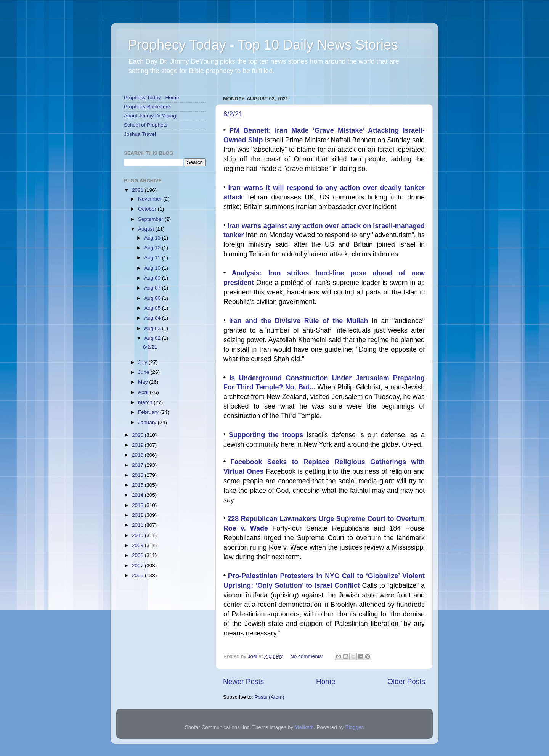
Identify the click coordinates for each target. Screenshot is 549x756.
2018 (138, 455)
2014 (138, 495)
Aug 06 (153, 298)
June (144, 372)
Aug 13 (153, 238)
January (148, 422)
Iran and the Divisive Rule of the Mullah (300, 321)
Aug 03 (153, 328)
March (146, 402)
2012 (138, 515)
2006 (138, 575)
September (151, 219)
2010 (138, 535)
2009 (138, 545)
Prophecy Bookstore (147, 107)
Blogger (354, 727)
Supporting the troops (268, 435)
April (144, 392)
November (151, 199)
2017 (138, 465)
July (143, 362)
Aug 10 (153, 268)
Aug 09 (153, 278)
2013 (138, 505)
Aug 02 (153, 338)
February (149, 412)
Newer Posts (243, 681)
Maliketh (304, 727)
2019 (138, 445)
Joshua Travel (140, 134)
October (148, 209)
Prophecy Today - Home (152, 97)
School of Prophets (146, 125)
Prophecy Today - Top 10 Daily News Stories (263, 45)
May (144, 382)
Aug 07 (153, 288)
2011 (138, 525)
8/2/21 (233, 114)
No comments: (307, 656)
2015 (138, 485)
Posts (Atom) (270, 697)
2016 (138, 475)
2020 (138, 435)
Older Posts (406, 681)
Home (326, 681)
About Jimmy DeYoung (150, 116)
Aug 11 (153, 258)
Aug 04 (153, 318)
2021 (138, 190)
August (147, 229)
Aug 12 (153, 248)
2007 (138, 565)
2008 (138, 555)
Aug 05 (153, 308)
